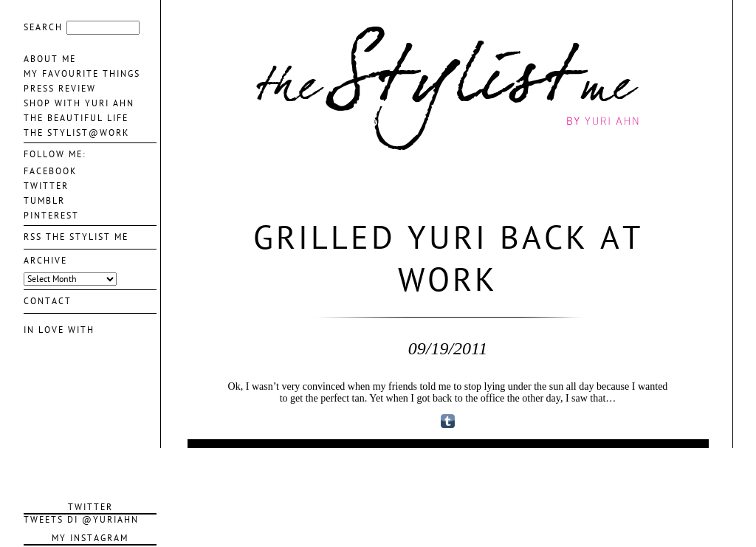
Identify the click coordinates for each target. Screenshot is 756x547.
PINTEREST (51, 216)
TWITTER (46, 186)
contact (48, 301)
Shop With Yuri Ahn (79, 103)
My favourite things (82, 74)
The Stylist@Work (76, 133)
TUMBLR (44, 201)
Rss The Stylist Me (76, 237)
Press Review (60, 89)
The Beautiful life (76, 118)
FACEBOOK (50, 171)
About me (50, 59)
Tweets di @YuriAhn (81, 520)
